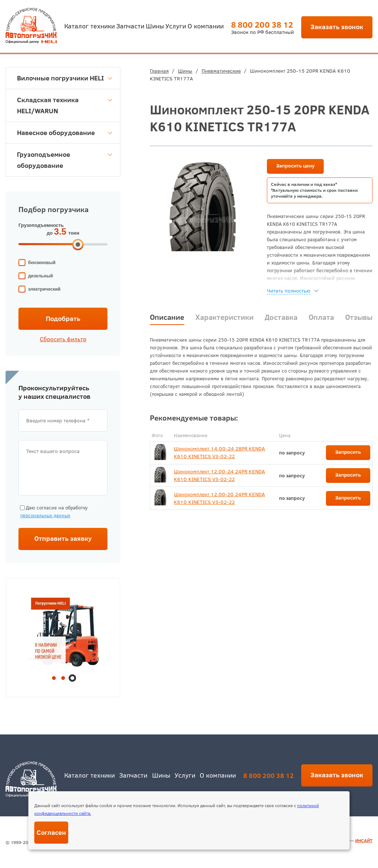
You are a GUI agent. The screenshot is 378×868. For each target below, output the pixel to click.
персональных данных (45, 515)
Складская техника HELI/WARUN (65, 105)
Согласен (51, 832)
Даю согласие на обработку (53, 512)
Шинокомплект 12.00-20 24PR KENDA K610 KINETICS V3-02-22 (219, 498)
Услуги (176, 26)
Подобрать (63, 319)
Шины (155, 26)
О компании (206, 26)
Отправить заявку (63, 538)
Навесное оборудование (65, 133)
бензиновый (42, 263)
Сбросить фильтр (63, 339)
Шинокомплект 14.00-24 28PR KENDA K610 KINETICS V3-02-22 (219, 452)
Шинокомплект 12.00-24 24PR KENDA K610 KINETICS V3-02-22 (219, 475)
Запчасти (130, 26)
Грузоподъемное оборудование (65, 160)
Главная (159, 71)
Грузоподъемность (41, 225)
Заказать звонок (337, 27)
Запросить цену (295, 166)
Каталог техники (90, 26)
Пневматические (221, 71)
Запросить (348, 452)
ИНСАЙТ (364, 841)
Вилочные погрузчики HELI (65, 78)
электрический (44, 289)
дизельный (40, 276)
